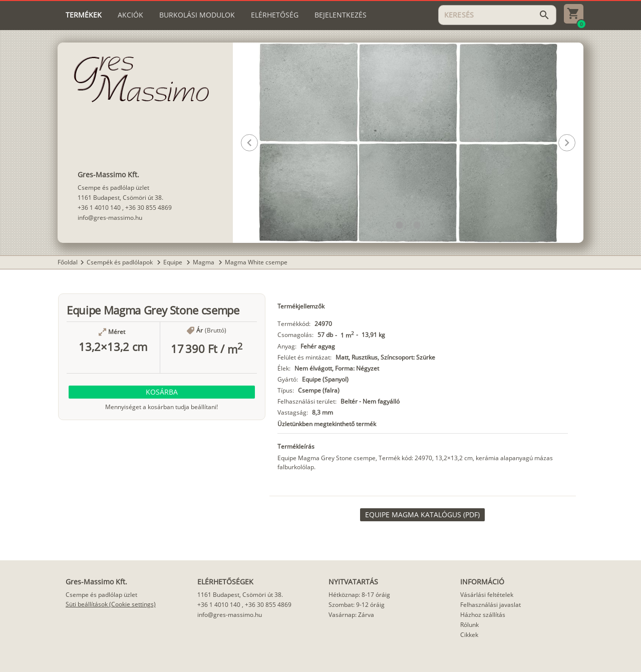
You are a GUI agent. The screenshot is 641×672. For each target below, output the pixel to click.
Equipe (174, 262)
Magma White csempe (256, 262)
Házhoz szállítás (483, 615)
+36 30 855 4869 (148, 208)
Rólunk (469, 625)
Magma (204, 262)
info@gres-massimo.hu (110, 218)
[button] (399, 225)
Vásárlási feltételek (487, 595)
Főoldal (68, 262)
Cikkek (469, 635)
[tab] (84, 15)
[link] (422, 515)
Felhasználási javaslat (491, 605)
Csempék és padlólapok (120, 262)
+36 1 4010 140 (99, 208)
